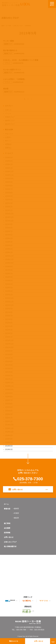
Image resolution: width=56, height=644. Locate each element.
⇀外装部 (16, 513)
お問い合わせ (9, 537)
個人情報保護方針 (10, 546)
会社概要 (7, 528)
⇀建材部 (16, 509)
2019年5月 (9, 446)
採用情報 (7, 533)
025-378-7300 (30, 479)
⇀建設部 (16, 518)
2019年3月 (9, 449)
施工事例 (7, 523)
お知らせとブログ (10, 542)
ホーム (6, 504)
